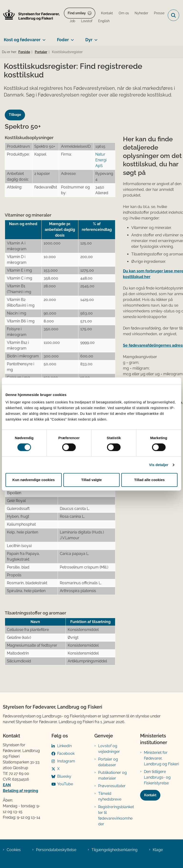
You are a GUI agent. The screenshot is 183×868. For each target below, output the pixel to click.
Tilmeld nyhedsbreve (110, 796)
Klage (158, 850)
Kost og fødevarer (22, 40)
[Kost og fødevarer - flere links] (43, 38)
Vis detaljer (159, 465)
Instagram (66, 761)
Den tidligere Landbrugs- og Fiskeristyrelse (157, 777)
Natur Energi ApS (101, 160)
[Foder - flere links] (71, 38)
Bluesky (64, 776)
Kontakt (150, 795)
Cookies (14, 850)
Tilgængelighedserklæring (114, 850)
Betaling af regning (20, 791)
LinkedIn (64, 746)
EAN (7, 785)
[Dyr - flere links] (95, 38)
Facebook (66, 754)
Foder (63, 40)
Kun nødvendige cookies (34, 480)
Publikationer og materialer (112, 775)
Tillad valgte (91, 480)
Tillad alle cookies (149, 480)
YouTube (65, 784)
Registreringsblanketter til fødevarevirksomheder (116, 815)
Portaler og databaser (108, 762)
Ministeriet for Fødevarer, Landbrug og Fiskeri (161, 758)
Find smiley (77, 13)
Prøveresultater (112, 786)
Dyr (89, 40)
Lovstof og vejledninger (109, 749)
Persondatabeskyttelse (56, 850)
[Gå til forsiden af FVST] (30, 15)
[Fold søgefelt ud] (173, 15)
